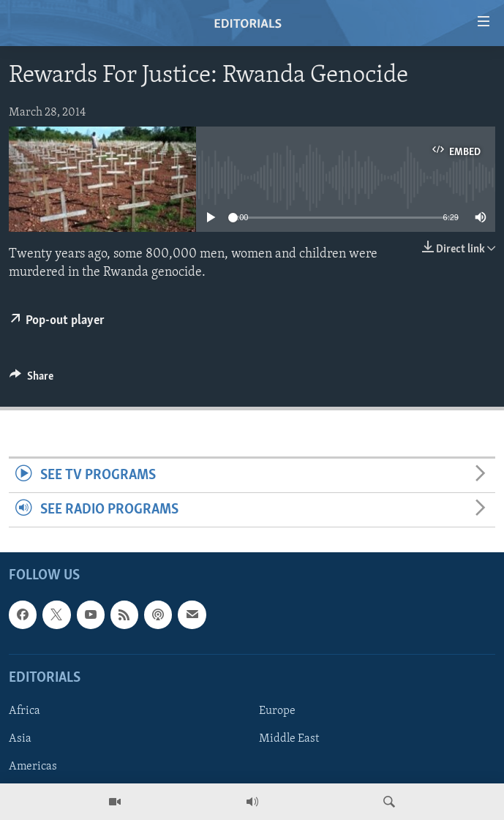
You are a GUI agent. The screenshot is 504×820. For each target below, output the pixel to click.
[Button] (31, 380)
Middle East (289, 739)
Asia (20, 739)
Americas (33, 767)
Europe (277, 711)
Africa (25, 711)
